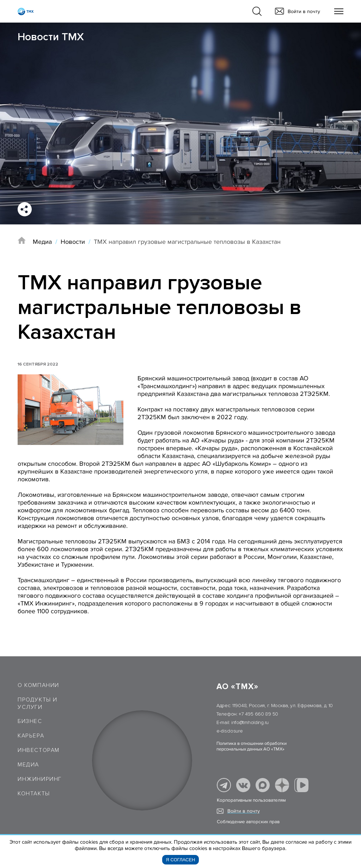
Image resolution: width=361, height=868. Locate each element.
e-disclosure (230, 731)
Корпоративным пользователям (251, 800)
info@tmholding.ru (250, 722)
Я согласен (181, 860)
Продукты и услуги (38, 703)
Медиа (42, 242)
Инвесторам (39, 750)
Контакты (34, 794)
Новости (73, 242)
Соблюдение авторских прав (248, 822)
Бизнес (30, 721)
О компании (38, 685)
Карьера (31, 736)
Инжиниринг (40, 779)
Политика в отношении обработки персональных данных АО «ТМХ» (252, 746)
